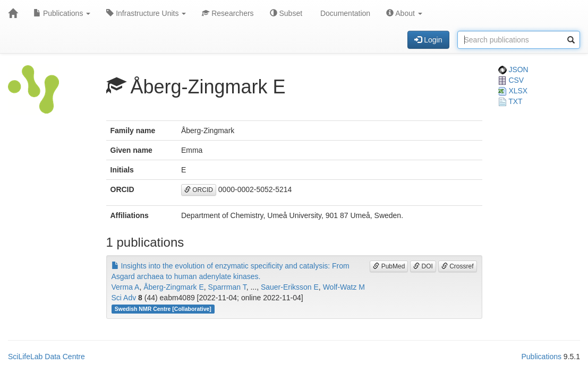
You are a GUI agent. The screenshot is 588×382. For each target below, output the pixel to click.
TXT (510, 101)
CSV (511, 80)
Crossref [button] (458, 266)
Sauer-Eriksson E (290, 287)
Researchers (228, 13)
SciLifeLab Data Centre (46, 357)
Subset (286, 13)
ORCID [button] (199, 190)
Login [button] (428, 40)
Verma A (126, 287)
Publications (62, 13)
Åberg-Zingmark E (174, 287)
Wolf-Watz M (344, 287)
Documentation (344, 13)
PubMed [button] (389, 266)
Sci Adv (124, 298)
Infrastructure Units (146, 13)
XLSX (513, 91)
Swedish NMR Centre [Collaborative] (163, 309)
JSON (513, 70)
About (404, 13)
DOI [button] (423, 266)
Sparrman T (227, 287)
